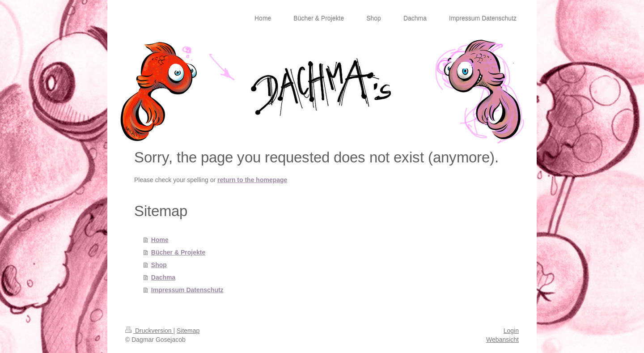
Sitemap (188, 331)
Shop (159, 265)
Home (160, 240)
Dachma (163, 277)
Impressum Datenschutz (187, 290)
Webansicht (502, 340)
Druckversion (149, 331)
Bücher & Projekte (178, 252)
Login (511, 331)
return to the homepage (252, 180)
